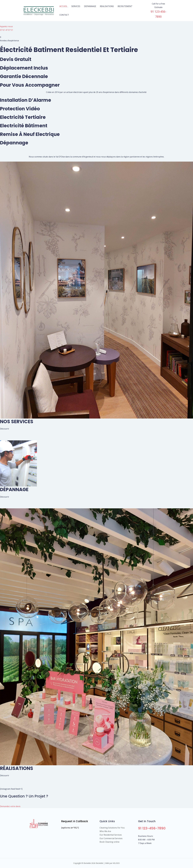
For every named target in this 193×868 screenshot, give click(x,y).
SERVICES (76, 6)
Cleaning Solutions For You (112, 828)
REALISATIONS (107, 6)
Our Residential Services (111, 835)
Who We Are (105, 831)
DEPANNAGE (90, 6)
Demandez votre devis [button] (10, 806)
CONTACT (64, 15)
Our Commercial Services (111, 838)
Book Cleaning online (109, 842)
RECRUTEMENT (125, 6)
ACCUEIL (63, 6)
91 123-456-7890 (152, 828)
